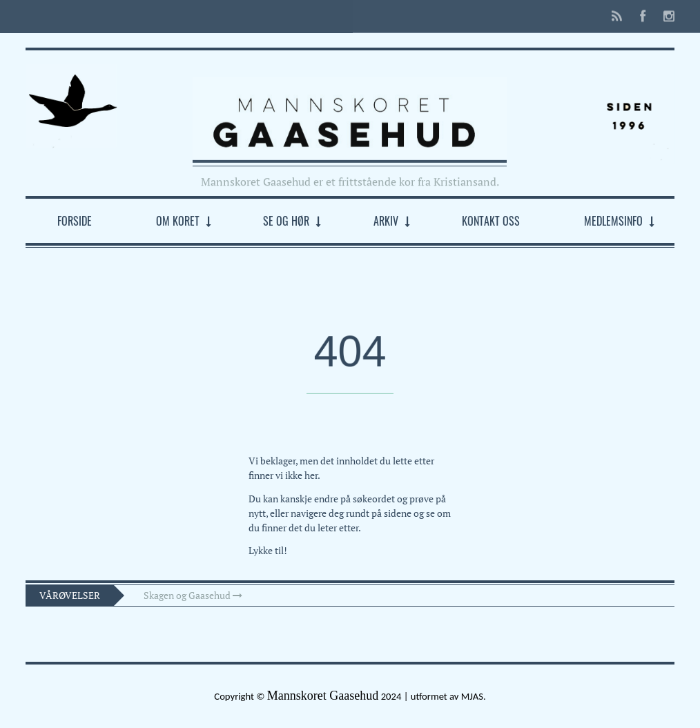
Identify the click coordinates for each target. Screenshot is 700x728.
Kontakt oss (491, 221)
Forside (75, 221)
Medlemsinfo (613, 221)
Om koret (178, 221)
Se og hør (286, 221)
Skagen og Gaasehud (193, 595)
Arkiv (386, 221)
